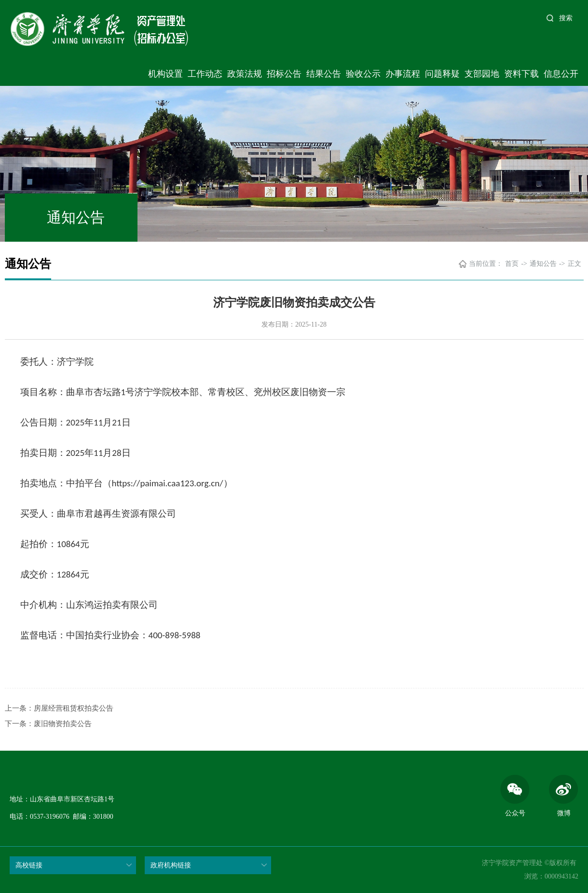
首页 (512, 264)
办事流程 (403, 74)
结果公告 (324, 74)
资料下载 (521, 74)
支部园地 (482, 74)
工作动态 (205, 74)
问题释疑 (442, 74)
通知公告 (543, 264)
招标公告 (284, 74)
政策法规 (245, 74)
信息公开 (561, 74)
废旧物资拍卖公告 (63, 724)
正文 (574, 264)
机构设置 (165, 74)
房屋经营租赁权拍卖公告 (74, 708)
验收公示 (363, 74)
